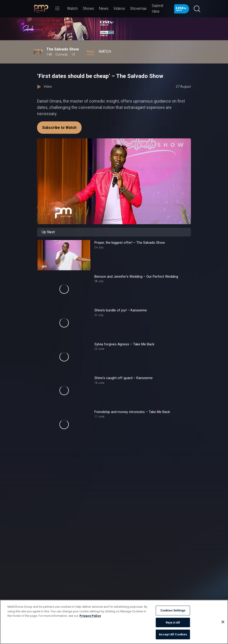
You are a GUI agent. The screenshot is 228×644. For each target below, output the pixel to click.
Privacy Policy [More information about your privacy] (90, 616)
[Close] (223, 622)
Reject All (173, 622)
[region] (114, 622)
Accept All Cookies (173, 634)
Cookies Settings (173, 610)
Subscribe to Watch (59, 128)
